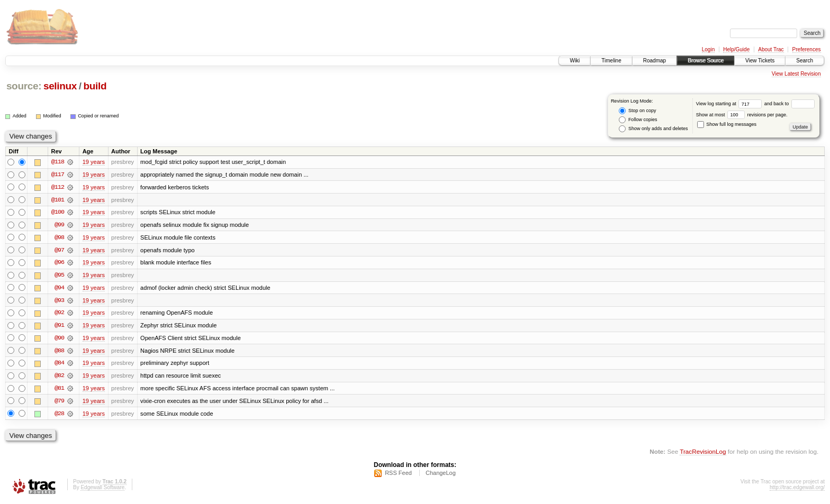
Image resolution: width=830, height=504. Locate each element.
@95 (59, 276)
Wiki (575, 61)
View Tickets (760, 61)
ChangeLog (441, 475)
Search (805, 61)
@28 (59, 416)
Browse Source (706, 61)
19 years (94, 162)
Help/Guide (736, 49)
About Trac (771, 49)
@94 (59, 289)
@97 (59, 251)
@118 (58, 162)
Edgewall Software (102, 490)
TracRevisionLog (703, 454)
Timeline (611, 61)
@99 (59, 225)
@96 (59, 263)
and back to (790, 104)
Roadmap (655, 61)
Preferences (807, 49)
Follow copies (638, 120)
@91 (59, 327)
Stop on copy (637, 111)
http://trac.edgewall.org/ (797, 490)
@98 (59, 238)
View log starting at (730, 104)
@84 (59, 365)
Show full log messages (727, 124)
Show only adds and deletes (653, 129)
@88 (59, 352)
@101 (58, 200)
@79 (59, 403)
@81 (59, 390)
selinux (60, 86)
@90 (59, 340)
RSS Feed (398, 475)
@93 (59, 301)
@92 (59, 314)
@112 (58, 187)
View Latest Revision (796, 74)
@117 (58, 175)
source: (24, 86)
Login (708, 49)
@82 (59, 378)
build (95, 86)
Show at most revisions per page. (742, 115)
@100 (58, 213)
